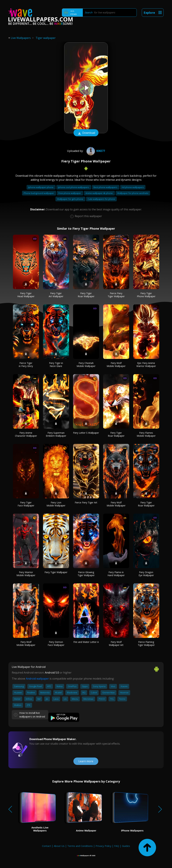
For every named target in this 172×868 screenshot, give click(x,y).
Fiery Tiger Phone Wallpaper (146, 295)
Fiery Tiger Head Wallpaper (26, 295)
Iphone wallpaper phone (41, 187)
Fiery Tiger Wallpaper (56, 572)
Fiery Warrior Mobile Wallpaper (26, 574)
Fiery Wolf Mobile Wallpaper (116, 365)
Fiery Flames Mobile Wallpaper (146, 434)
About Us (59, 846)
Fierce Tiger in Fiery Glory (26, 365)
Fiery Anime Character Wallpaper (26, 434)
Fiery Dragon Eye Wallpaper (146, 574)
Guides (126, 846)
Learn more (86, 761)
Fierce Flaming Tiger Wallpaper (146, 643)
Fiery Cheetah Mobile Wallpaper (86, 365)
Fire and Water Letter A (86, 642)
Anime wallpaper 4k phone (99, 193)
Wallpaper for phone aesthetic (133, 193)
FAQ (117, 846)
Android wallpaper (37, 679)
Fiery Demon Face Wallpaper (56, 643)
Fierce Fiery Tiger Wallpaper (116, 295)
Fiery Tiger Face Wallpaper (26, 504)
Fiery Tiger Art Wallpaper (56, 295)
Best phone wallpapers (106, 187)
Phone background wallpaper (39, 193)
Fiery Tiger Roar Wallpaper (86, 295)
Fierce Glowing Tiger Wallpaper (86, 574)
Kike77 (95, 151)
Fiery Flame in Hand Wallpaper (116, 574)
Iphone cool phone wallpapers (74, 187)
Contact (46, 846)
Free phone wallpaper (70, 193)
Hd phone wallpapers (133, 187)
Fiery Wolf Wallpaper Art (116, 643)
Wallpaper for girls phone (70, 199)
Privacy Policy (103, 846)
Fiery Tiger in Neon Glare (56, 365)
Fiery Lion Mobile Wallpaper (56, 504)
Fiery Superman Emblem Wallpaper (56, 434)
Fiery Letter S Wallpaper (86, 433)
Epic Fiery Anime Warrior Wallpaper (146, 365)
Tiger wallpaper (46, 38)
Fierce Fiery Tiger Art (86, 502)
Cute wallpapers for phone (101, 199)
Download (86, 133)
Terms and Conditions (80, 846)
